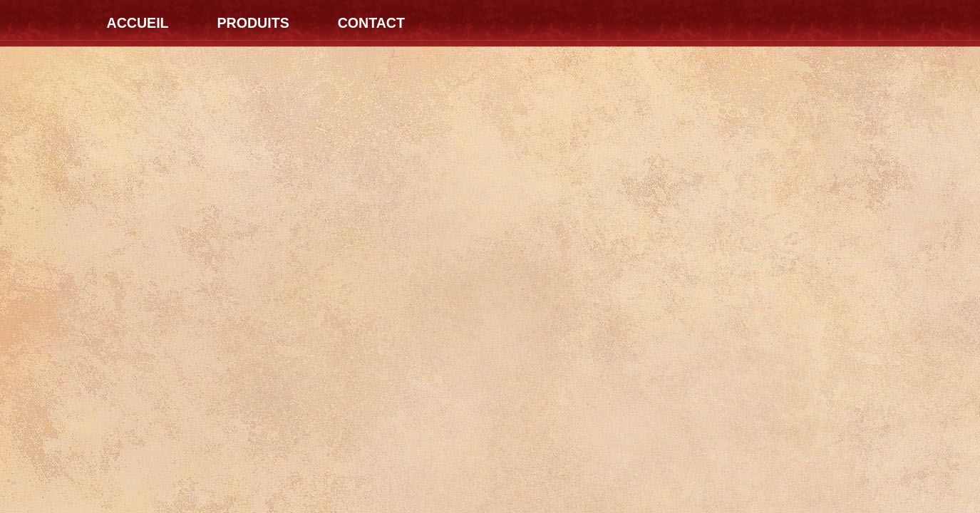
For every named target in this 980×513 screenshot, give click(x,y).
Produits (253, 23)
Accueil (138, 23)
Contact (371, 23)
